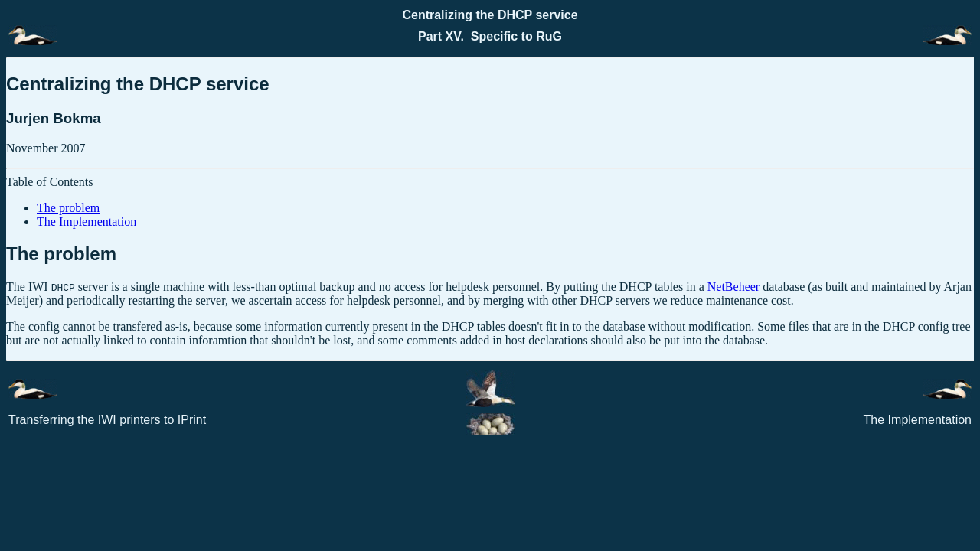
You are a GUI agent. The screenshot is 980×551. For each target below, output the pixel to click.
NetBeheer (733, 287)
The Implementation (87, 222)
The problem (68, 208)
